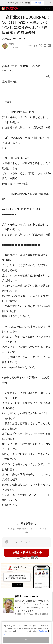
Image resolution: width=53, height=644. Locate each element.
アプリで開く (38, 3)
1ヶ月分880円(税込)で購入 (26, 553)
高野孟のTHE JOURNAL (14, 39)
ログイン (47, 8)
